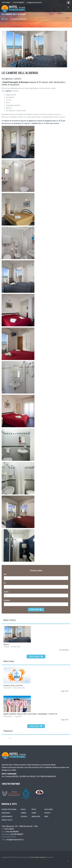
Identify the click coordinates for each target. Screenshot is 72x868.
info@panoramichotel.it (34, 3)
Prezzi (34, 809)
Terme (34, 813)
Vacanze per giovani (9, 809)
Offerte (47, 813)
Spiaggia (24, 817)
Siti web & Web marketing (37, 857)
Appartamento (7, 817)
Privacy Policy (7, 820)
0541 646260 (6, 3)
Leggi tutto (65, 691)
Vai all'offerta (64, 650)
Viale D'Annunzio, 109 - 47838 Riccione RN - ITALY (20, 826)
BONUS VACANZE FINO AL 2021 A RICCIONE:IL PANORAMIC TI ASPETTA (30, 714)
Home (5, 19)
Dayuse (6, 644)
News (46, 817)
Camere (23, 813)
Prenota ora (36, 610)
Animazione (36, 817)
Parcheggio (6, 813)
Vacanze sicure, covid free (13, 685)
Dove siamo (49, 809)
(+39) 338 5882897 (18, 3)
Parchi (23, 809)
